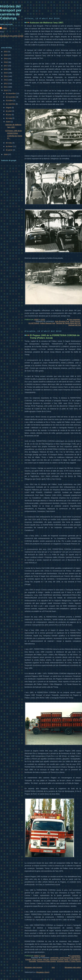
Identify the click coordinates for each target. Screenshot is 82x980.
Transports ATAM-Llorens (46, 961)
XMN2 (5, 28)
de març (9, 143)
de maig (9, 118)
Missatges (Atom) (43, 972)
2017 (6, 66)
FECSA (46, 959)
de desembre (11, 93)
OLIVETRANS (34, 323)
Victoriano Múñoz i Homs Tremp (69, 961)
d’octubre (10, 100)
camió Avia (54, 958)
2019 (6, 59)
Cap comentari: (75, 319)
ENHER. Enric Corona (34, 959)
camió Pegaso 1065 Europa (70, 958)
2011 (6, 87)
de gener (9, 150)
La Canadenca (75, 959)
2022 (6, 52)
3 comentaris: (75, 956)
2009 (6, 154)
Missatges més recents (33, 967)
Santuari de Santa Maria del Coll (68, 323)
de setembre (11, 104)
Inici (53, 967)
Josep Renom (75, 321)
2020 (6, 55)
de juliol (9, 111)
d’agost (9, 108)
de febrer (9, 146)
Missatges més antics (73, 967)
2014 (6, 76)
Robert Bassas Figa (48, 323)
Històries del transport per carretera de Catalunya (11, 12)
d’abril (8, 122)
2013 (6, 80)
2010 (6, 90)
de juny (9, 115)
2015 (6, 73)
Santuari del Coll (75, 325)
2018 (6, 62)
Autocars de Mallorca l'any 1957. (47, 23)
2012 (6, 83)
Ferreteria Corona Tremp (59, 959)
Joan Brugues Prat (62, 321)
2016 (6, 69)
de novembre (11, 97)
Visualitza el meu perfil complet (12, 36)
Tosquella (32, 961)
